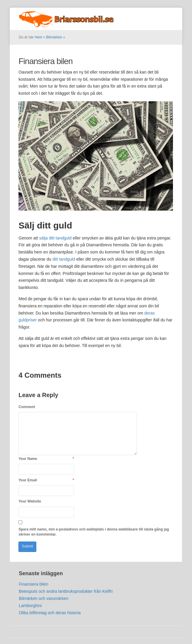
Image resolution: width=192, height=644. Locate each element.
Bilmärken (164, 14)
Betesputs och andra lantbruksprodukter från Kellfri (66, 591)
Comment (27, 407)
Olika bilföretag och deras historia (50, 613)
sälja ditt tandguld (56, 238)
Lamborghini (30, 606)
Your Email (28, 480)
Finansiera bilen (46, 61)
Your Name (28, 459)
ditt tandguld (64, 259)
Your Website (30, 501)
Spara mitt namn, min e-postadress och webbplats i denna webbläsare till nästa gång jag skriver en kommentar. (94, 532)
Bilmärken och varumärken (44, 598)
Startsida (141, 14)
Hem (39, 37)
